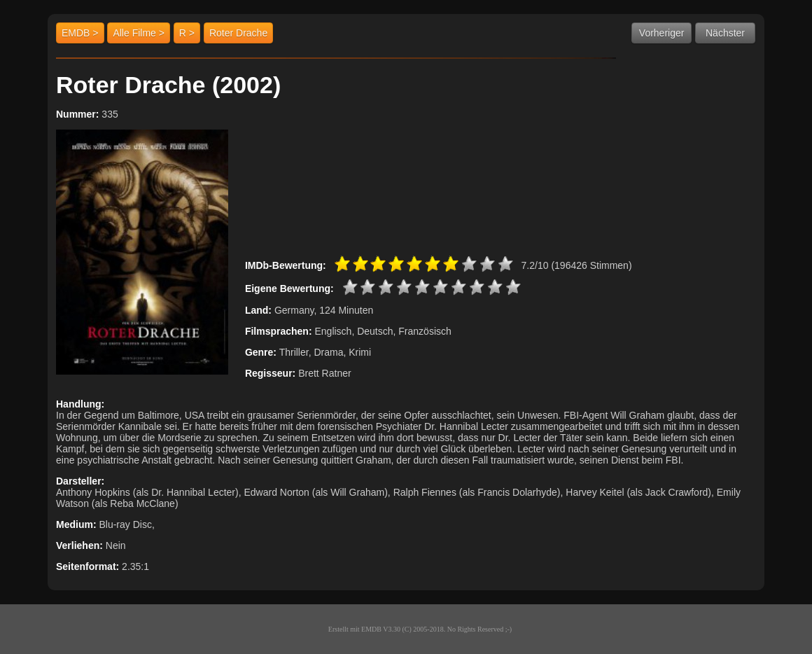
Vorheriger (662, 33)
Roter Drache (238, 33)
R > (187, 33)
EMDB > (80, 33)
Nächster (725, 33)
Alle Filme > (139, 33)
